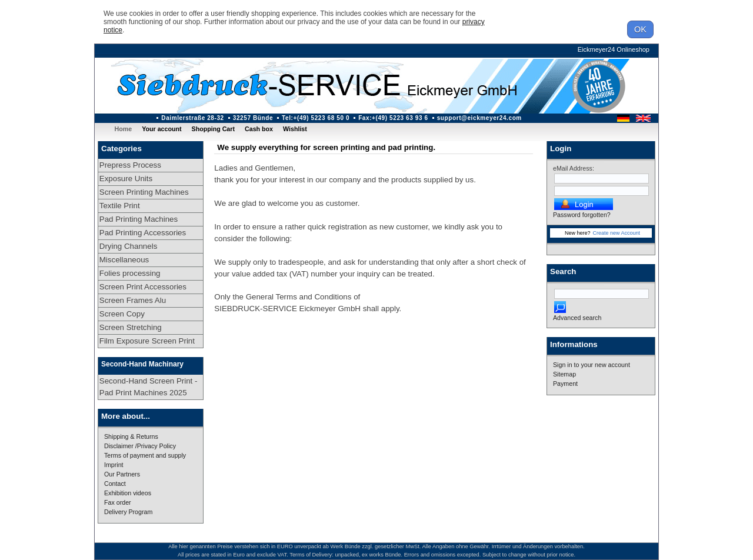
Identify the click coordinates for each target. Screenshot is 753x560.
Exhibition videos (128, 493)
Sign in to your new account (592, 365)
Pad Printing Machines (139, 219)
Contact (115, 484)
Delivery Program (128, 512)
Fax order (118, 502)
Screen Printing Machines (144, 192)
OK (640, 29)
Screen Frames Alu (133, 300)
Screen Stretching (131, 327)
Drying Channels (129, 246)
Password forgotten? (582, 215)
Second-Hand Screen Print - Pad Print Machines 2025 (149, 387)
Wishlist (295, 129)
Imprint (114, 465)
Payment (565, 384)
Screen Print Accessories (143, 287)
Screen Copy (122, 314)
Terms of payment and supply (145, 455)
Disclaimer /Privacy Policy (140, 446)
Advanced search (577, 318)
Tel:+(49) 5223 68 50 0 (316, 118)
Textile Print (120, 206)
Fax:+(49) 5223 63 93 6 (393, 118)
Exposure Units (126, 179)
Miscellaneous (124, 260)
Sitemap (564, 374)
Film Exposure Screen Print (147, 341)
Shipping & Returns (131, 436)
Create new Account (616, 233)
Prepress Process (130, 165)
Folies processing (130, 273)
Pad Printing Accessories (143, 233)
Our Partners (122, 474)
